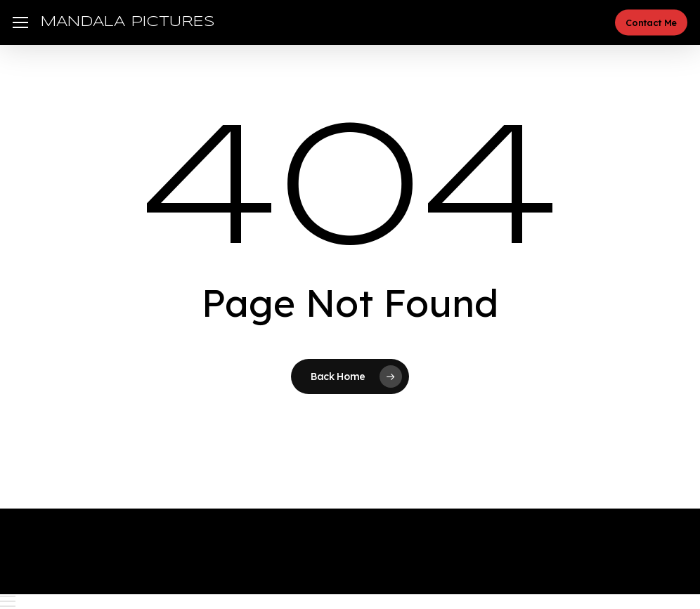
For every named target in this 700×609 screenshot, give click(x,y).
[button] (20, 23)
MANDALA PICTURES (128, 22)
